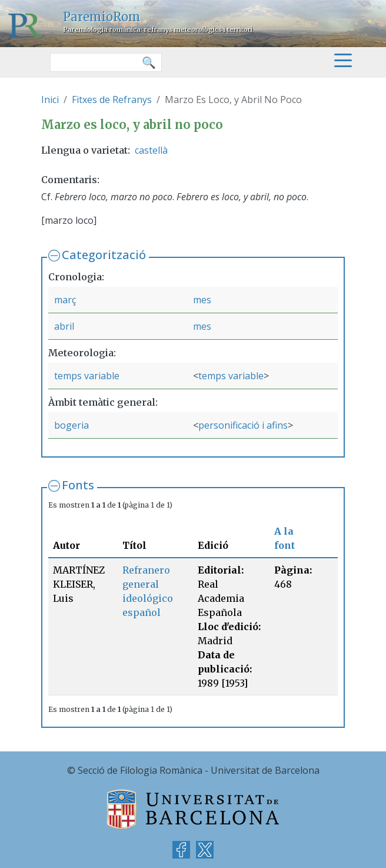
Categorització (104, 255)
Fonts (78, 485)
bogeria (71, 425)
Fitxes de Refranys (112, 100)
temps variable (87, 376)
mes (202, 300)
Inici (50, 100)
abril (64, 326)
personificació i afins (243, 425)
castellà (151, 150)
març (65, 300)
